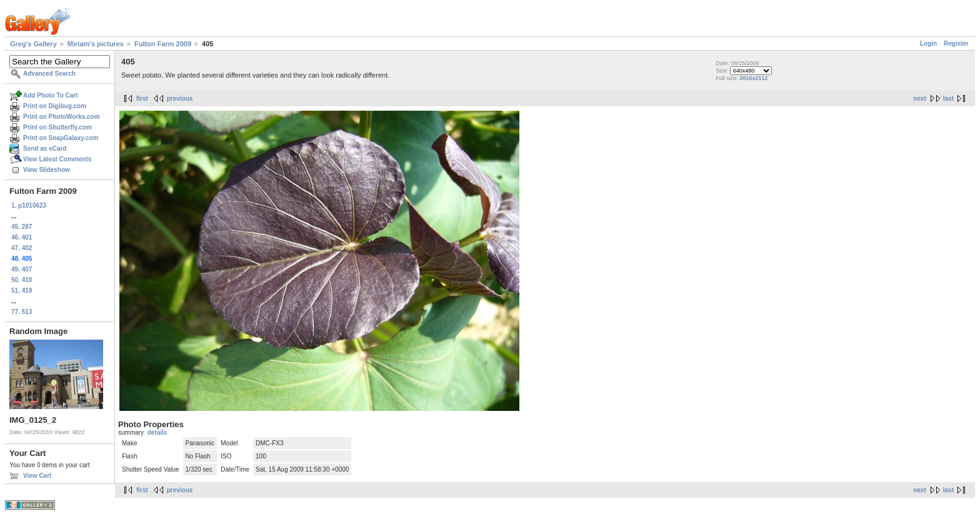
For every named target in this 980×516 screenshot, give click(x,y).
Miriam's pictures (96, 44)
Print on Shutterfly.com (57, 127)
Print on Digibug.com (55, 106)
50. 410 (22, 280)
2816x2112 (753, 78)
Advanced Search (49, 73)
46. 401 (22, 237)
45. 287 (22, 227)
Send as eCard (45, 149)
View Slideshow (47, 170)
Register (956, 43)
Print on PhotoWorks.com (62, 117)
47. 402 (22, 248)
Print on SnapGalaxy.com (61, 138)
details (157, 433)
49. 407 (22, 269)
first (142, 99)
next (920, 99)
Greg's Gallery (33, 44)
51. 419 (22, 291)
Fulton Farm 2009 (163, 44)
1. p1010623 (29, 205)
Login (928, 43)
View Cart (37, 476)
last (948, 99)
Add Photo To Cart (51, 95)
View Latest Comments (57, 159)
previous (180, 99)
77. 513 (22, 312)
